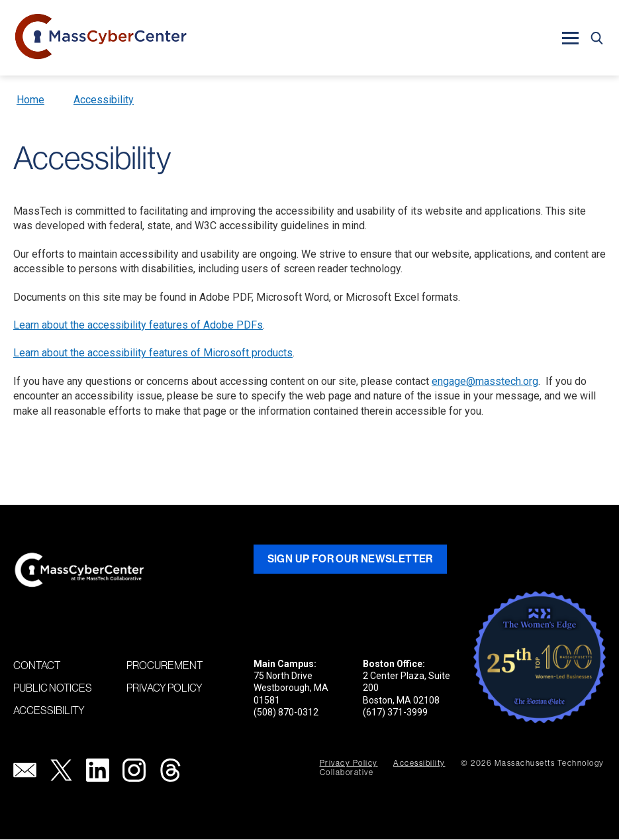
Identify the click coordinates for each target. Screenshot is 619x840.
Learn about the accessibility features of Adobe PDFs (138, 325)
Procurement (165, 665)
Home (30, 100)
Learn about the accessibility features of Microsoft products (153, 353)
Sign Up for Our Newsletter (350, 559)
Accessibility (104, 100)
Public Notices (53, 688)
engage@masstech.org (485, 381)
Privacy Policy (165, 688)
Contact (37, 665)
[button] (570, 38)
